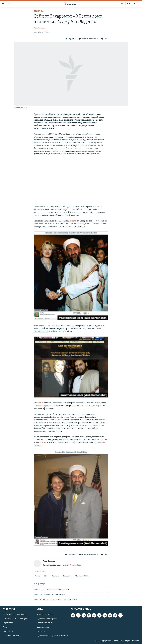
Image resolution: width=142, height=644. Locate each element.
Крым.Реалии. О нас (45, 614)
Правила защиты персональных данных (53, 636)
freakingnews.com (47, 406)
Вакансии (41, 631)
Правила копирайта (45, 623)
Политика (39, 11)
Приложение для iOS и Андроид (15, 619)
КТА (129, 4)
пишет (40, 403)
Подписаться (8, 623)
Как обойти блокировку (12, 636)
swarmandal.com (41, 331)
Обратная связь (43, 627)
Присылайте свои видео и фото (15, 614)
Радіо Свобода (39, 28)
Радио (5, 627)
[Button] (71, 39)
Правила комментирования (48, 619)
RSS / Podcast (8, 631)
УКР (122, 4)
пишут (73, 221)
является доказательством (85, 426)
